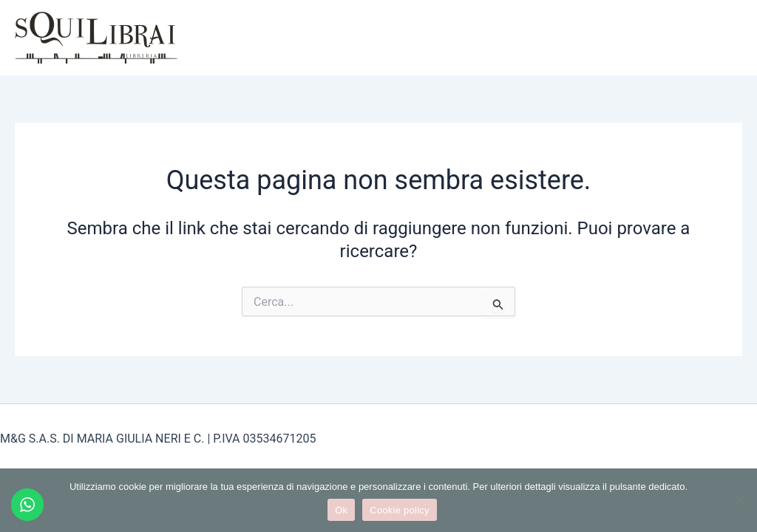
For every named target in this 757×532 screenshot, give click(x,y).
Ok (341, 510)
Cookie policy (400, 510)
